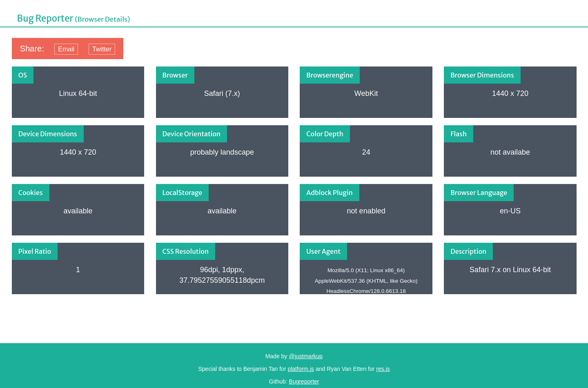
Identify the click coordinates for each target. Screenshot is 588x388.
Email (66, 49)
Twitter (102, 49)
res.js (383, 369)
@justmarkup (306, 356)
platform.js (301, 369)
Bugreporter (304, 381)
